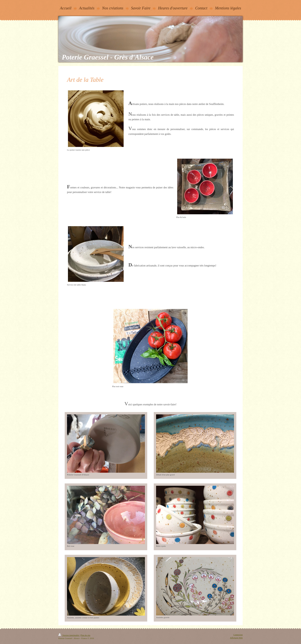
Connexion (238, 635)
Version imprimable (69, 635)
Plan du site (85, 635)
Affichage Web (236, 638)
